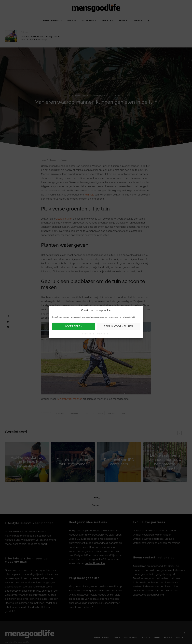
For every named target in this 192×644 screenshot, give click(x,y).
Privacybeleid (102, 334)
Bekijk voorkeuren (118, 326)
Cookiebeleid (88, 334)
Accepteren (74, 326)
